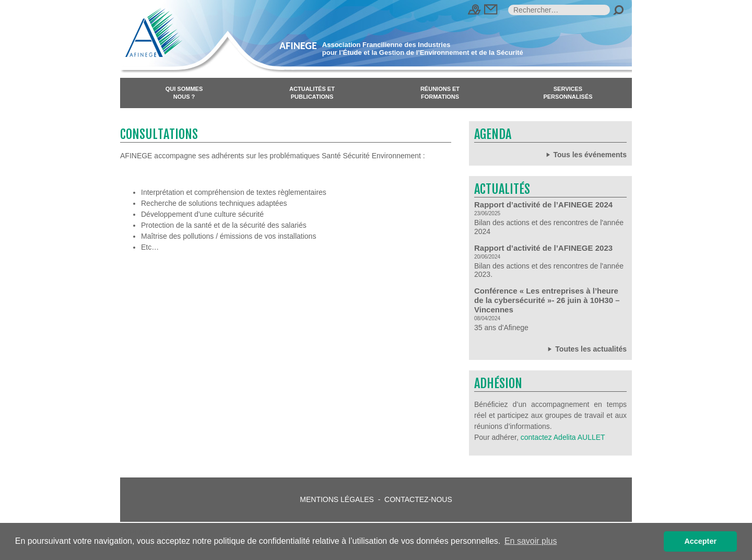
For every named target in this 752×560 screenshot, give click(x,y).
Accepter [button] (700, 541)
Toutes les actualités (586, 349)
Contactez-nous (418, 499)
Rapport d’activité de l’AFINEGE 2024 (543, 205)
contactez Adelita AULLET (563, 437)
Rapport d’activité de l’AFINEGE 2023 (543, 248)
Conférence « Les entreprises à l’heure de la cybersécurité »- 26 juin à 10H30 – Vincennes (547, 300)
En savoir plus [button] (531, 541)
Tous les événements (585, 154)
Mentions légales (337, 499)
